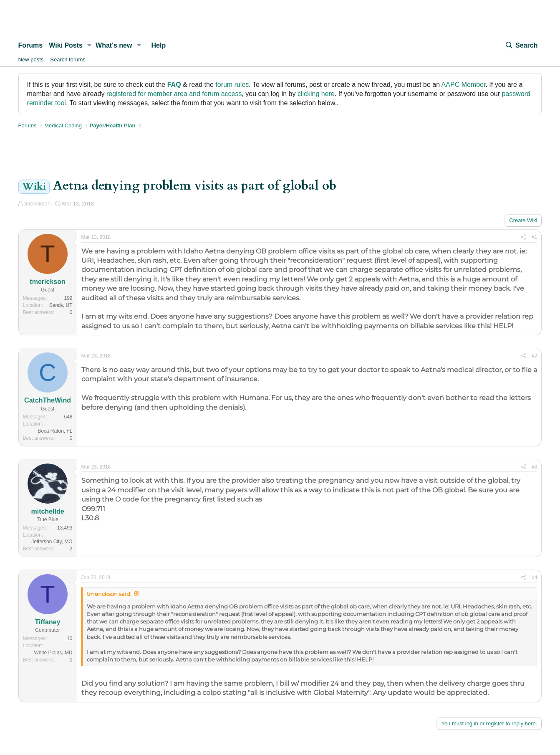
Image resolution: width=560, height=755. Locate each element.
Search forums (68, 60)
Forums (31, 45)
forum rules (232, 85)
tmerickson (37, 204)
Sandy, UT (61, 305)
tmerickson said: (109, 594)
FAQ (174, 85)
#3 (534, 467)
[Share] (523, 237)
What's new (114, 45)
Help (158, 45)
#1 (534, 237)
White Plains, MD (53, 653)
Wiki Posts (66, 45)
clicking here (316, 94)
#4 (534, 578)
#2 (534, 356)
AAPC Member (464, 85)
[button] (90, 46)
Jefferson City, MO (52, 542)
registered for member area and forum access (174, 94)
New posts (31, 60)
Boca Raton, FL (55, 431)
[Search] (521, 46)
